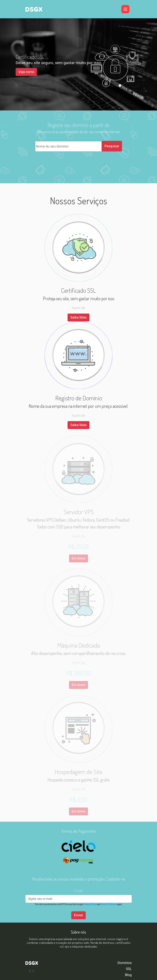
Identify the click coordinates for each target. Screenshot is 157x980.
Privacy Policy (90, 904)
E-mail (78, 891)
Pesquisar (112, 146)
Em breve (79, 558)
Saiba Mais (78, 317)
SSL (129, 969)
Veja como (26, 72)
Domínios (125, 963)
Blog (128, 975)
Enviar (79, 915)
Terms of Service (109, 904)
